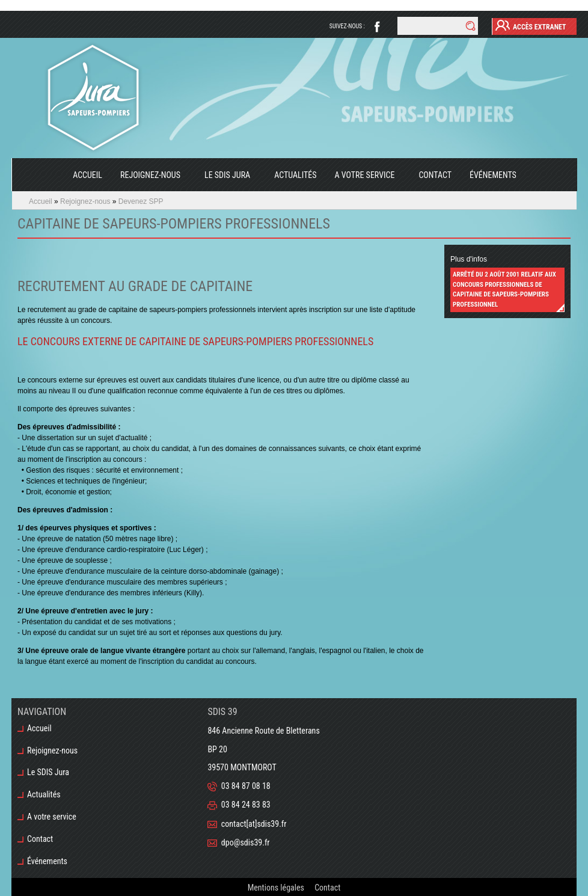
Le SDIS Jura (223, 181)
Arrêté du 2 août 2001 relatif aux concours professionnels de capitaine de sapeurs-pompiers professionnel (504, 290)
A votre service (360, 181)
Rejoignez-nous (146, 181)
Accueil (87, 175)
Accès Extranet (531, 25)
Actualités (295, 175)
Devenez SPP (141, 201)
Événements (493, 175)
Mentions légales (276, 887)
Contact (435, 175)
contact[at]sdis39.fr (254, 824)
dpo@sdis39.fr (246, 842)
